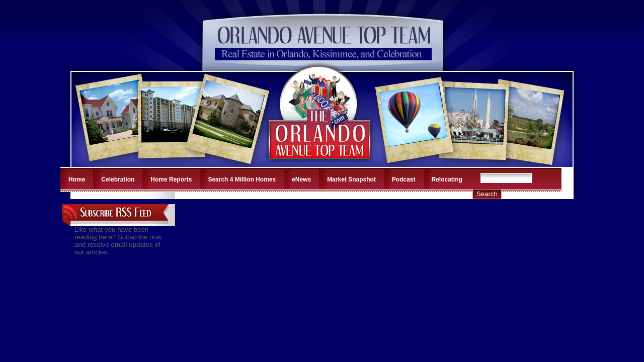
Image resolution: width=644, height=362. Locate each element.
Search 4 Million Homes (242, 179)
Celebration (118, 179)
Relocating (447, 179)
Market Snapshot (351, 179)
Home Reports (171, 179)
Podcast (404, 179)
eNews (301, 179)
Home (77, 179)
